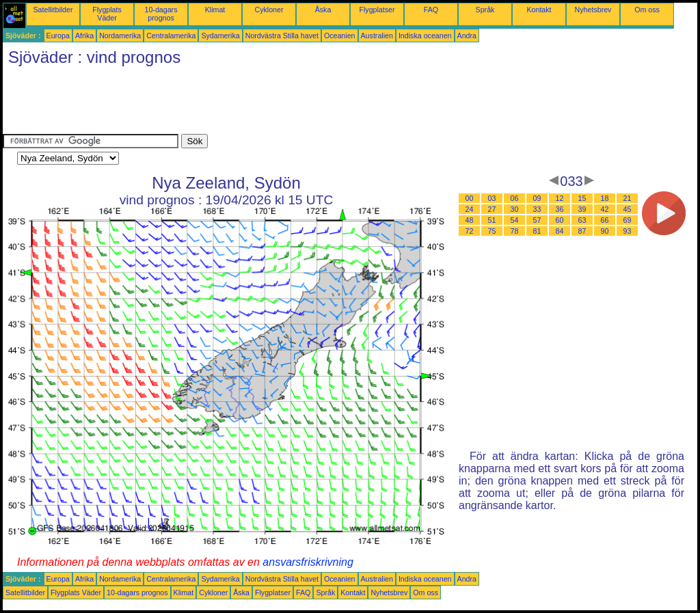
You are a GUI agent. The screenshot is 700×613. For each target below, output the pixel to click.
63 (582, 220)
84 (560, 231)
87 (582, 231)
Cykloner (269, 10)
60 (560, 220)
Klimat (215, 10)
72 (470, 231)
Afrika (84, 36)
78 (515, 231)
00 (470, 198)
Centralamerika (171, 36)
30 (515, 209)
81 (537, 231)
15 (582, 198)
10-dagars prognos (161, 14)
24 (470, 209)
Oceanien (340, 36)
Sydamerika (220, 36)
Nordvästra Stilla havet (282, 36)
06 (515, 198)
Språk (485, 10)
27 (492, 209)
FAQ (431, 10)
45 (628, 209)
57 (537, 220)
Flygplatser (377, 10)
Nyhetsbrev (593, 10)
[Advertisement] (252, 103)
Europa (58, 36)
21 (628, 198)
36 (560, 209)
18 (605, 198)
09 (537, 198)
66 (605, 220)
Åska (323, 10)
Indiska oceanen (425, 36)
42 (605, 209)
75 (492, 231)
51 (492, 220)
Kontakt (539, 10)
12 (560, 198)
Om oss (647, 10)
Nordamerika (120, 36)
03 (492, 198)
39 (582, 209)
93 (628, 231)
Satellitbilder (53, 10)
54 (515, 220)
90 (605, 231)
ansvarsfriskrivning (308, 562)
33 (537, 209)
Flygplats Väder (107, 14)
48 (470, 220)
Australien (377, 36)
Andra (467, 36)
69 (628, 220)
